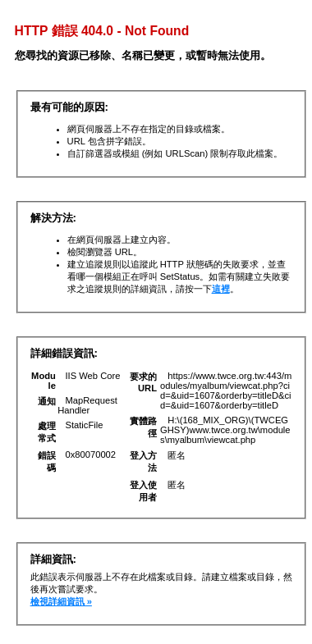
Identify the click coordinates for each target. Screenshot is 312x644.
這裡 (221, 289)
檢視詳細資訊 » (61, 601)
